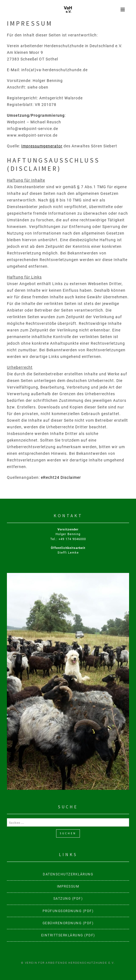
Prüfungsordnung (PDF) (68, 911)
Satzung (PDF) (68, 899)
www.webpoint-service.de (32, 135)
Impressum (68, 886)
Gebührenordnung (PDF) (68, 923)
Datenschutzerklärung (68, 874)
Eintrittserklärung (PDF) (68, 935)
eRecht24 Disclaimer (61, 477)
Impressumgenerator (42, 146)
